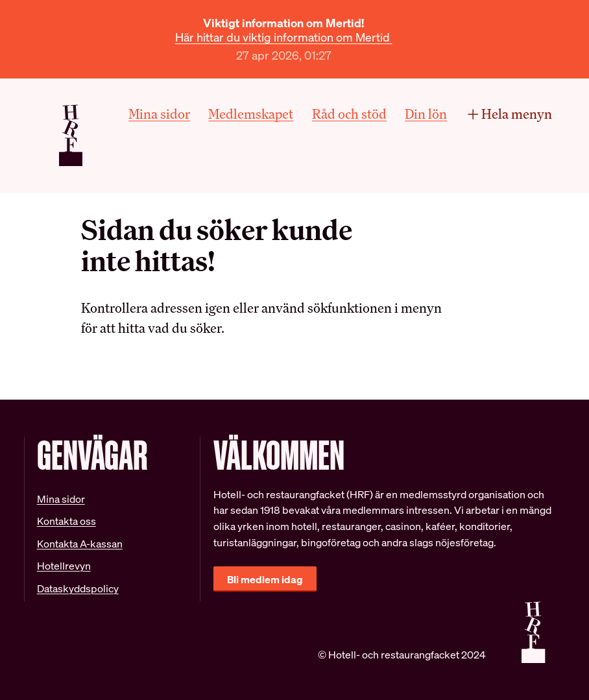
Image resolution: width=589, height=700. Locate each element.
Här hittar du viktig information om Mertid (284, 37)
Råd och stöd (349, 114)
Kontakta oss (66, 521)
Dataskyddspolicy (78, 588)
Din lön (426, 114)
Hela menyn (509, 114)
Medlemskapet (251, 114)
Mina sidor (159, 114)
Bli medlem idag (265, 579)
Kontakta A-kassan (80, 544)
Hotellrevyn (64, 566)
